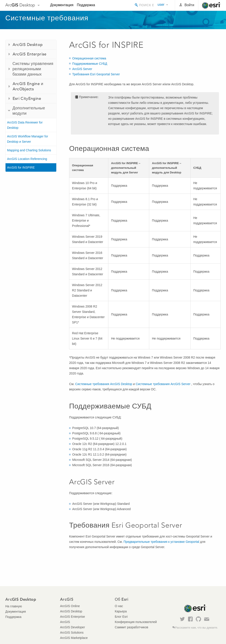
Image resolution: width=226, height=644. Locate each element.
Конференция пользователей (136, 622)
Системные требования (47, 18)
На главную (14, 606)
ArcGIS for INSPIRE (21, 167)
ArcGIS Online (70, 606)
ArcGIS (65, 622)
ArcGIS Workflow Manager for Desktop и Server (28, 139)
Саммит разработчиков (131, 627)
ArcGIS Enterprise (73, 617)
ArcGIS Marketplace (74, 638)
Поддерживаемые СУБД (90, 64)
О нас (119, 606)
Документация (62, 5)
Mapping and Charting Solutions (29, 150)
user (161, 5)
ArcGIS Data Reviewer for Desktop (25, 125)
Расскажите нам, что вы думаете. (197, 628)
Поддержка (86, 5)
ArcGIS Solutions (72, 633)
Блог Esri (121, 617)
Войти (189, 5)
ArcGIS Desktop (71, 611)
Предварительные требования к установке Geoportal (161, 542)
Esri (211, 5)
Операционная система (89, 58)
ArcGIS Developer (73, 627)
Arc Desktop (20, 5)
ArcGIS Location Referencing (27, 159)
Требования (96, 74)
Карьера (121, 611)
